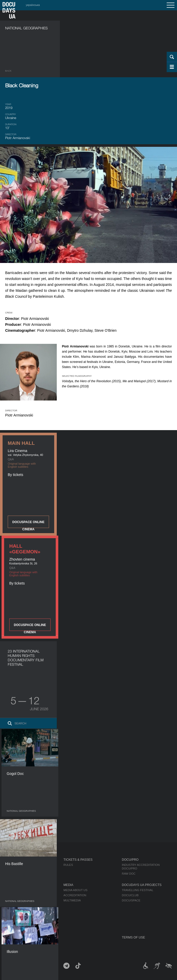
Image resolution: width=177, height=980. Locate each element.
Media (68, 885)
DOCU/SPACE (131, 900)
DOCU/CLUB (130, 895)
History (11, 921)
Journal (12, 860)
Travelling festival (138, 890)
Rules (68, 865)
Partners (13, 906)
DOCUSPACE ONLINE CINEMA (28, 524)
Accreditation (75, 895)
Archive (11, 926)
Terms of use (133, 938)
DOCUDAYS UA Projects (142, 885)
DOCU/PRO (130, 860)
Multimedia (72, 900)
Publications (15, 865)
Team (9, 900)
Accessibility (16, 911)
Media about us (75, 890)
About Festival (18, 885)
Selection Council (20, 895)
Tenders (12, 916)
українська (33, 5)
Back (8, 71)
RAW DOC (129, 874)
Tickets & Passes (78, 860)
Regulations (15, 890)
